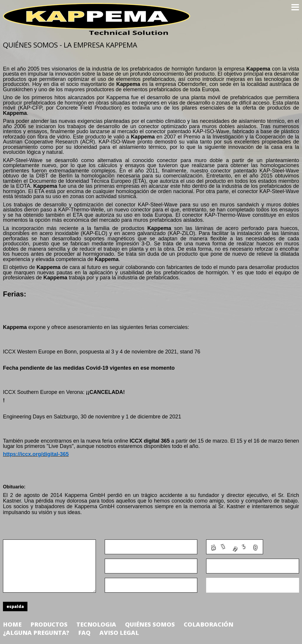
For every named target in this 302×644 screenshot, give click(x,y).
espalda (15, 606)
